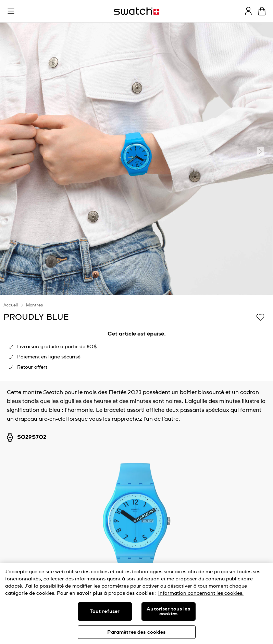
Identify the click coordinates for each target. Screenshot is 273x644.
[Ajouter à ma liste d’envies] (260, 317)
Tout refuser (105, 612)
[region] (136, 604)
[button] (11, 11)
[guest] (248, 11)
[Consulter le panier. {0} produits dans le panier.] (262, 11)
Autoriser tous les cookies (168, 612)
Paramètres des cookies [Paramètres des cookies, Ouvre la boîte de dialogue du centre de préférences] (136, 632)
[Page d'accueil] (137, 11)
